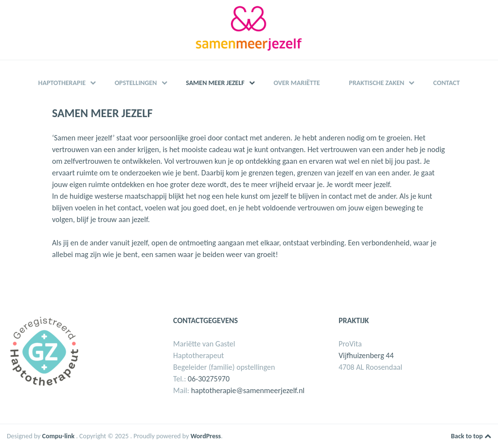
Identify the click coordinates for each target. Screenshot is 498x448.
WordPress (206, 436)
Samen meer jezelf (220, 83)
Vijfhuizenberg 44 (366, 355)
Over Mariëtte (296, 83)
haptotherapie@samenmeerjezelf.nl (248, 390)
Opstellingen (141, 83)
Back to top (471, 436)
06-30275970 (209, 379)
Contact (447, 83)
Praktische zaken (382, 83)
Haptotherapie (67, 83)
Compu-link (59, 436)
